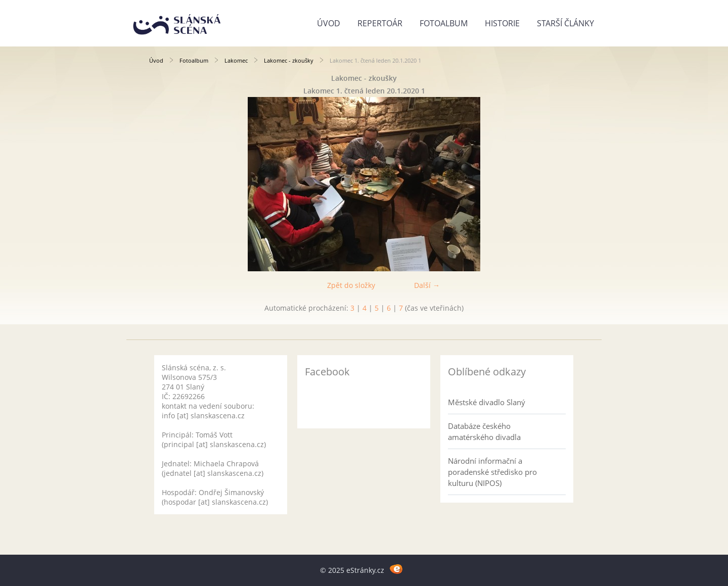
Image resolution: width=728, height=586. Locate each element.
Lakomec (236, 60)
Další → (427, 285)
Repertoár (380, 23)
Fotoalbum (444, 23)
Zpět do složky (351, 285)
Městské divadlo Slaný (487, 402)
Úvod (329, 23)
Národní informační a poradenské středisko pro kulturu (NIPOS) (492, 472)
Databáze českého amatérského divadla (484, 431)
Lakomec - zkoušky (289, 60)
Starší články (565, 23)
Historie (502, 23)
